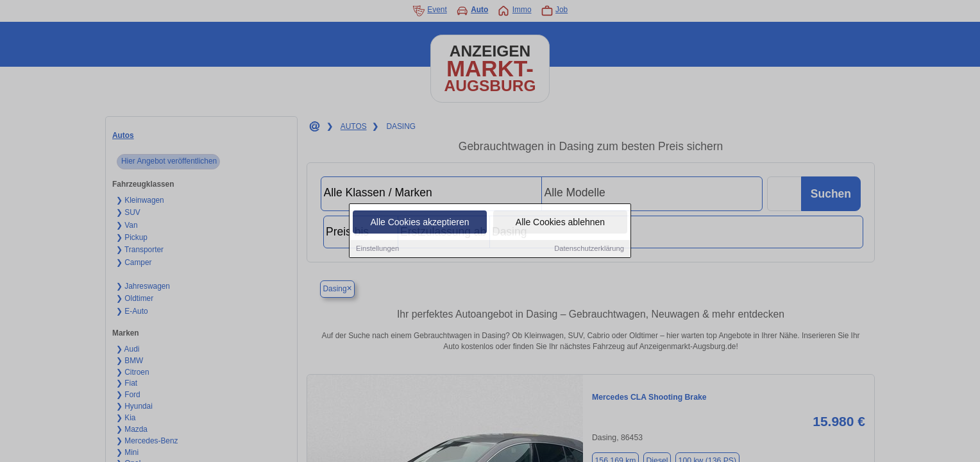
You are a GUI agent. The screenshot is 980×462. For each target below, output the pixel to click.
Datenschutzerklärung (589, 249)
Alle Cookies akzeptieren (419, 223)
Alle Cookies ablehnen (560, 223)
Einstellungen (377, 249)
